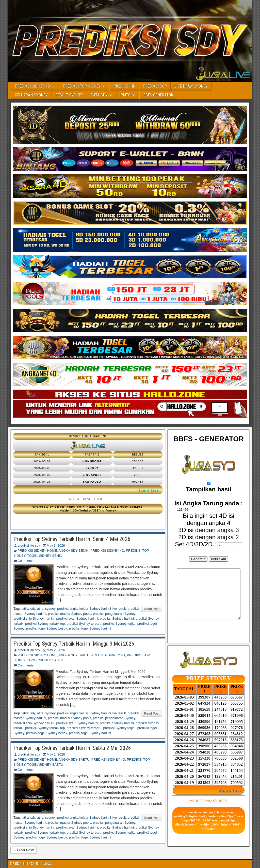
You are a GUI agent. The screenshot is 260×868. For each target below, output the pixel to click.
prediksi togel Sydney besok (47, 628)
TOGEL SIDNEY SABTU (45, 660)
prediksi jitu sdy (29, 545)
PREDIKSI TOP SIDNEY (82, 86)
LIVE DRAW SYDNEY (191, 86)
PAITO (125, 95)
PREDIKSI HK (124, 86)
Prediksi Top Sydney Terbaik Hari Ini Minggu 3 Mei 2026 (74, 644)
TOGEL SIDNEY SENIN (45, 556)
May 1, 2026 (56, 754)
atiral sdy (29, 609)
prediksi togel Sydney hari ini (90, 628)
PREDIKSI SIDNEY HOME (37, 551)
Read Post (152, 609)
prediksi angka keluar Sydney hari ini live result (91, 609)
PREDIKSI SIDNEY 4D (32, 86)
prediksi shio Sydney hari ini (34, 618)
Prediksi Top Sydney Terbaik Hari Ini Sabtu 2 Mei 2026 (72, 748)
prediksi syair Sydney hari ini (77, 618)
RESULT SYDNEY (69, 95)
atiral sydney (46, 609)
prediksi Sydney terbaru (84, 624)
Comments (26, 561)
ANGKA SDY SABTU (74, 655)
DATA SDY (99, 95)
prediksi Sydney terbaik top (45, 624)
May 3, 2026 (56, 545)
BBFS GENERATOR (158, 95)
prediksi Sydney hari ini (117, 618)
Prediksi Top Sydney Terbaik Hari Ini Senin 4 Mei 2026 (72, 539)
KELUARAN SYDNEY (31, 95)
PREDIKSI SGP (155, 86)
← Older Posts (24, 850)
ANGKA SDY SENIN (74, 551)
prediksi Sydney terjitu (119, 624)
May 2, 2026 (56, 650)
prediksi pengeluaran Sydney (114, 614)
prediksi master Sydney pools (70, 614)
